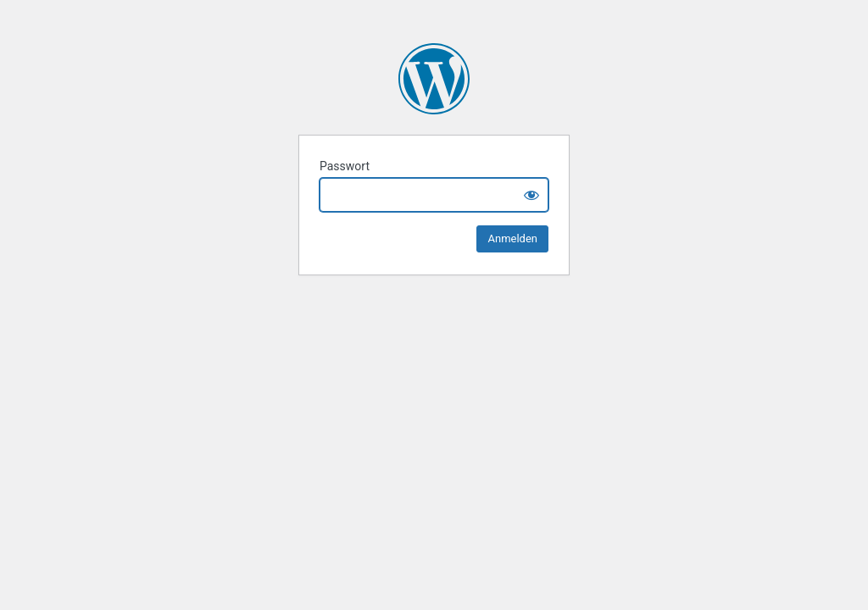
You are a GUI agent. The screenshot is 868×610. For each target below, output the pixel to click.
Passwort (345, 166)
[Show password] (531, 195)
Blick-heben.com (434, 79)
